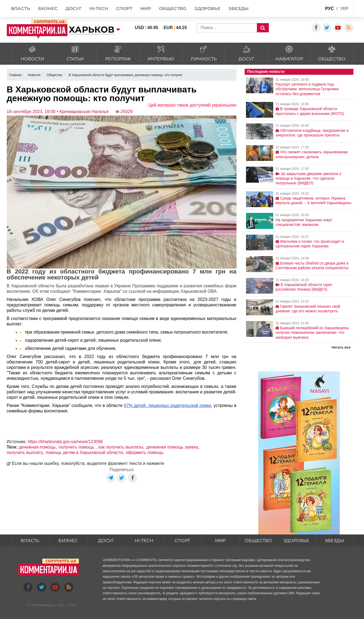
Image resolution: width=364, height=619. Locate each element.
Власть (30, 541)
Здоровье (296, 541)
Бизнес (68, 541)
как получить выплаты (121, 447)
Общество (258, 541)
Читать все (341, 347)
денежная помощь (37, 447)
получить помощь (77, 447)
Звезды (334, 541)
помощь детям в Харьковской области (84, 452)
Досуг (106, 541)
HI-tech (144, 541)
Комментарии (43, 605)
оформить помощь (145, 452)
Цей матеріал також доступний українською (192, 105)
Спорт (182, 541)
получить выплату (25, 452)
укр (344, 9)
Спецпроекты (296, 9)
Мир (220, 541)
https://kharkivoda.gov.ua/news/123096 (65, 442)
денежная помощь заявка (172, 447)
